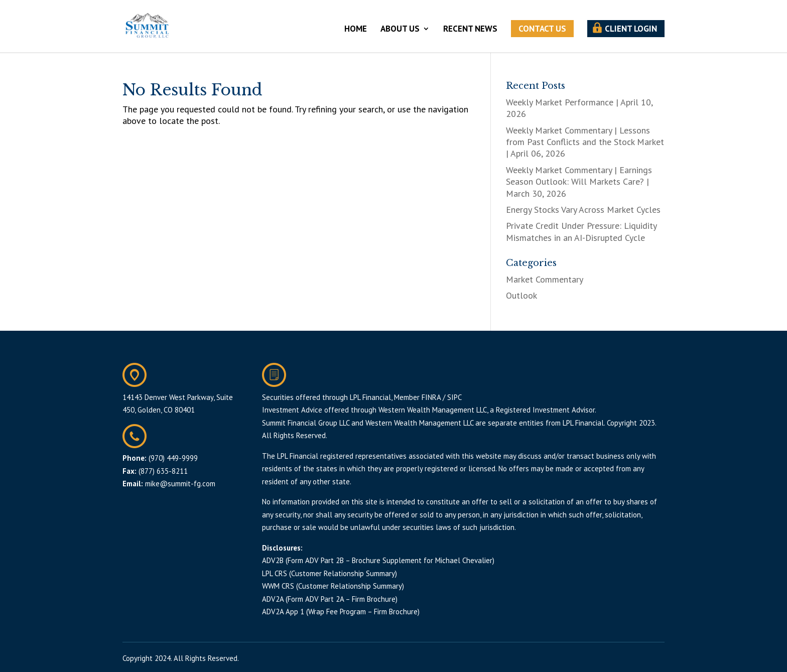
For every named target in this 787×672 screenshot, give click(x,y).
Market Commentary (545, 279)
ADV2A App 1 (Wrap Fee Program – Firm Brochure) (341, 612)
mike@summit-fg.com (180, 484)
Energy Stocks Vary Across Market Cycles (583, 210)
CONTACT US (542, 29)
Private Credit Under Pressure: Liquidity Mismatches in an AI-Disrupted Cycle (581, 231)
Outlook (521, 295)
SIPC (454, 397)
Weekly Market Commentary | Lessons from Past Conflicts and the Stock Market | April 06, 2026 (585, 142)
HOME (356, 30)
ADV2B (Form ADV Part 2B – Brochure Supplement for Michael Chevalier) (378, 560)
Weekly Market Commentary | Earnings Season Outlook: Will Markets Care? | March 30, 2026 (579, 182)
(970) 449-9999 (173, 458)
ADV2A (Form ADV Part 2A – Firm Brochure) (330, 599)
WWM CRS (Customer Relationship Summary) (333, 586)
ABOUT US (400, 30)
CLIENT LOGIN (631, 29)
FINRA (431, 397)
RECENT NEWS (470, 30)
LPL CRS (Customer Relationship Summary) (330, 573)
